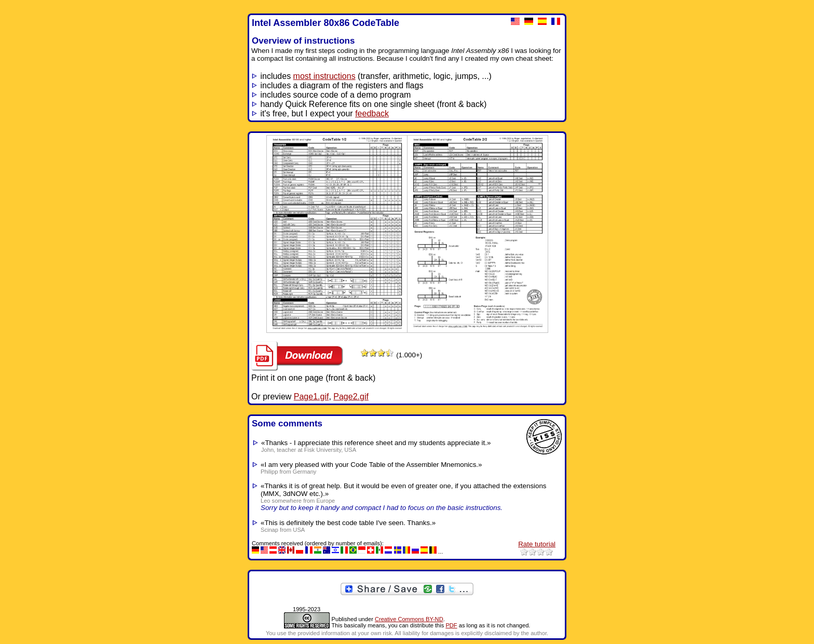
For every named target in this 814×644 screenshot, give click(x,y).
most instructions (324, 76)
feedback (372, 113)
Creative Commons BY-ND (409, 619)
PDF (451, 625)
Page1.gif (311, 397)
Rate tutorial (537, 544)
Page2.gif (351, 397)
